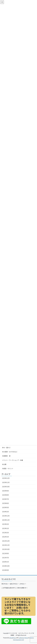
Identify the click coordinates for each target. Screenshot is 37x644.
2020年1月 (5, 562)
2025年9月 (5, 491)
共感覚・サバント (8, 468)
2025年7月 (5, 499)
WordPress (13, 638)
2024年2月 (5, 512)
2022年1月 (5, 537)
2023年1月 (5, 528)
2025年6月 (5, 503)
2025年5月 (5, 507)
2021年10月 (6, 549)
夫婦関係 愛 (6, 456)
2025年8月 (5, 495)
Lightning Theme (23, 638)
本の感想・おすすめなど (10, 452)
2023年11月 (6, 520)
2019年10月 (6, 566)
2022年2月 (5, 533)
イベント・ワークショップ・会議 (13, 460)
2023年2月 (5, 524)
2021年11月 (6, 545)
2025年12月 (6, 478)
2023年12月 (6, 516)
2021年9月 (5, 553)
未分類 (4, 464)
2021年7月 (5, 558)
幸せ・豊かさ (6, 448)
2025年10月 (6, 487)
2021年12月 (6, 541)
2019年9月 (5, 570)
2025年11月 (6, 482)
